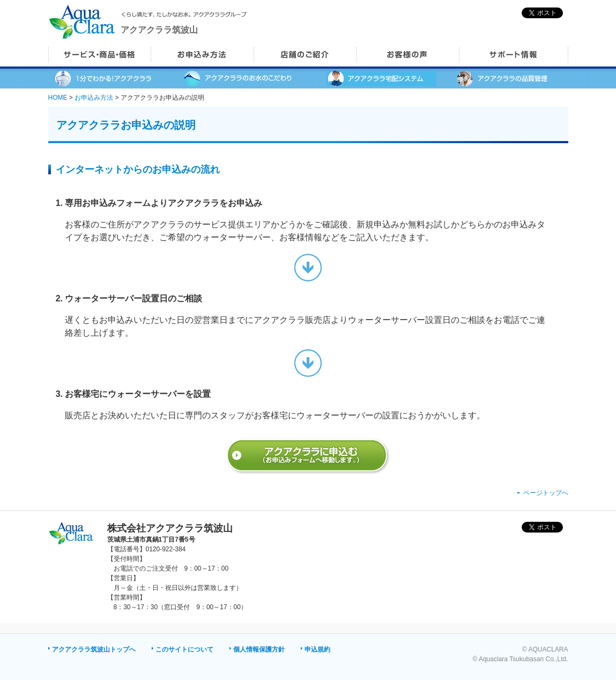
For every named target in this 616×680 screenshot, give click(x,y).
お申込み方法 (94, 98)
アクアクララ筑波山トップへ (94, 649)
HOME (58, 98)
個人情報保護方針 (259, 649)
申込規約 (317, 649)
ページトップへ (546, 493)
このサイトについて (184, 649)
